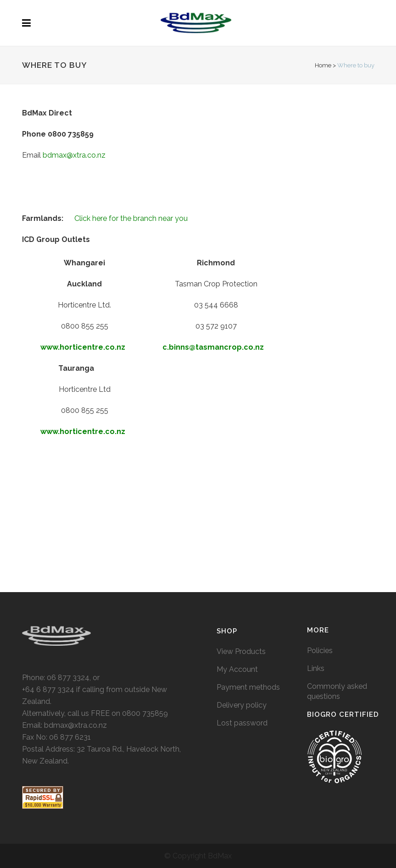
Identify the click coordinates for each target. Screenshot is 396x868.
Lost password (242, 606)
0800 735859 (145, 596)
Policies (320, 533)
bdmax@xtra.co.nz (74, 155)
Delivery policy (242, 588)
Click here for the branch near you (131, 218)
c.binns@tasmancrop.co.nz (214, 347)
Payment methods (248, 570)
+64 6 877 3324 (48, 572)
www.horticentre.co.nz (83, 347)
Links (316, 551)
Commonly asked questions (337, 574)
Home (323, 65)
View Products (241, 534)
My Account (237, 552)
